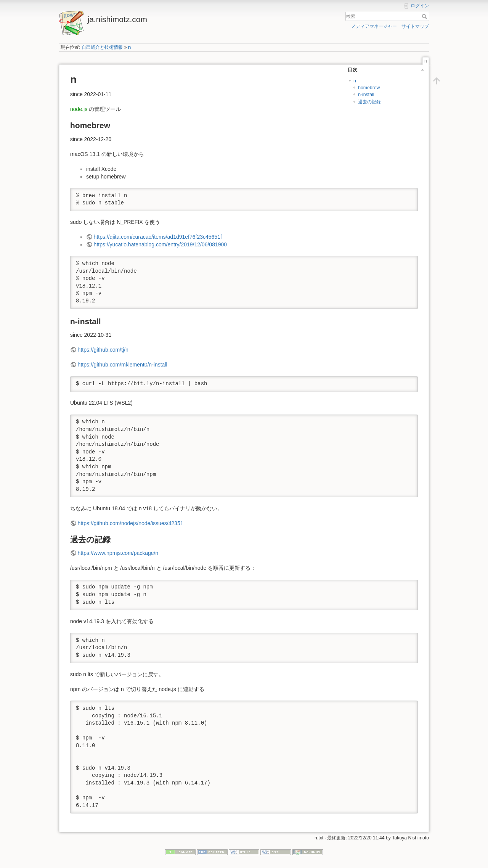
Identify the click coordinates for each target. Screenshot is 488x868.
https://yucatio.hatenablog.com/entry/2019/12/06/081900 (160, 244)
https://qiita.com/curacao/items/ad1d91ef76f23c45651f (158, 237)
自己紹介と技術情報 (102, 47)
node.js (79, 109)
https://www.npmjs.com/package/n (118, 553)
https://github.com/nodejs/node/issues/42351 (131, 523)
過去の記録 (369, 102)
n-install (366, 95)
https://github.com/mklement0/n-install (123, 365)
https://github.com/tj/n (103, 350)
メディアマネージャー (374, 26)
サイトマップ (415, 26)
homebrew (369, 88)
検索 (425, 16)
